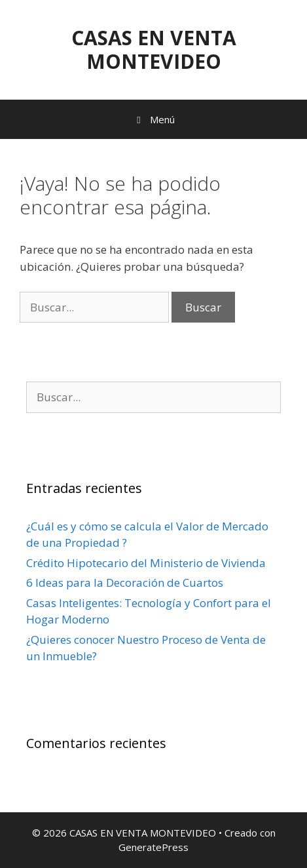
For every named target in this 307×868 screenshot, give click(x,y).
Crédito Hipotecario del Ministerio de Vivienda (146, 563)
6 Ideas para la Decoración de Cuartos (125, 582)
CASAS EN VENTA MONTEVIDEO (154, 49)
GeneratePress (153, 847)
